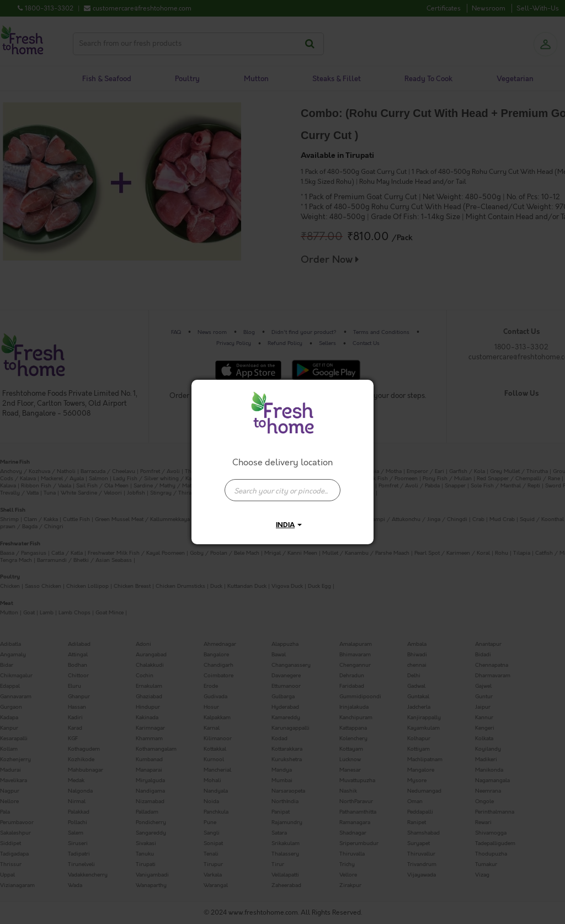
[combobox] (282, 485)
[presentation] (282, 490)
